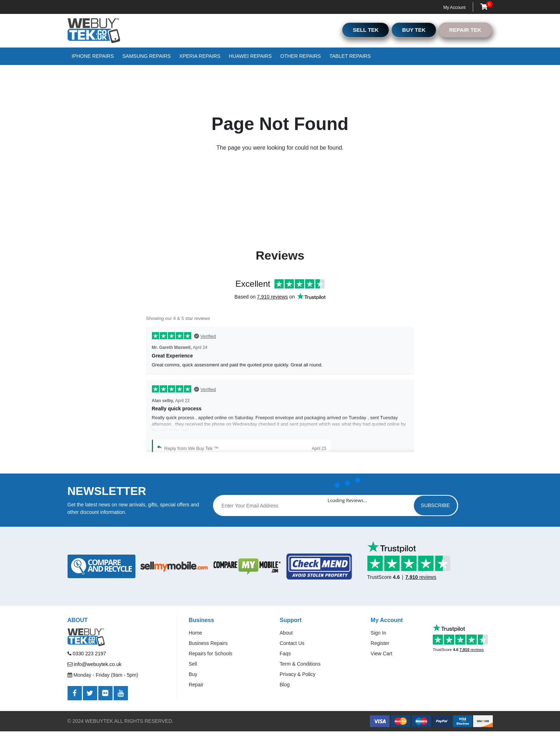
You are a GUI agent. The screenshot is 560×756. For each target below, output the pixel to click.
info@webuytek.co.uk (95, 664)
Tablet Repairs (350, 56)
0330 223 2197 (87, 654)
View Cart (381, 654)
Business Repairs (208, 643)
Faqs (285, 654)
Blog (285, 685)
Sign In (378, 633)
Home (195, 633)
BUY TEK (414, 30)
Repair (196, 685)
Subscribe (435, 505)
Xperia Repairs (200, 56)
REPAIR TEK (465, 30)
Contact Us (292, 643)
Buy (193, 674)
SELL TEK (366, 30)
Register (380, 643)
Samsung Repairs (147, 56)
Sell (193, 664)
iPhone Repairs (93, 56)
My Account (454, 7)
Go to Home (276, 182)
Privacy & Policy (298, 674)
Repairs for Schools (210, 654)
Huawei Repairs (251, 56)
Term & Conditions (300, 664)
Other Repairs (300, 56)
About (286, 633)
